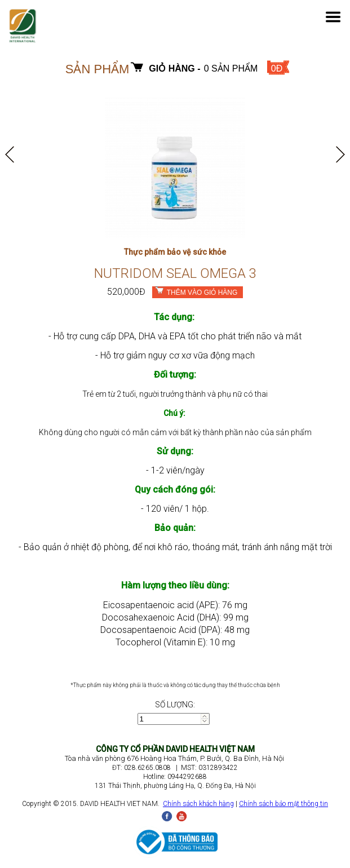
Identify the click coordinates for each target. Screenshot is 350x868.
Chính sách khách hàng (198, 804)
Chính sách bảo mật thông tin (283, 804)
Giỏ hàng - (174, 68)
